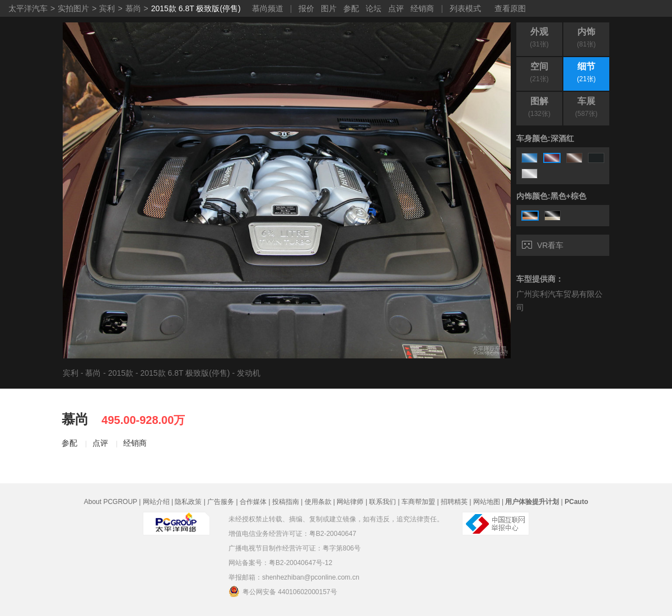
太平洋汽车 (28, 8)
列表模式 (465, 8)
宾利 (107, 8)
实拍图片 (73, 8)
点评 (396, 8)
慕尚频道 (268, 8)
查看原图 (510, 8)
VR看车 (543, 245)
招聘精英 (454, 502)
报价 (306, 8)
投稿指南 (286, 502)
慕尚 (133, 8)
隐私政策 (188, 502)
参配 (351, 8)
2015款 (121, 373)
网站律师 (350, 502)
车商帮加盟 (418, 502)
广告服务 (221, 502)
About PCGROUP (111, 502)
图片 (329, 8)
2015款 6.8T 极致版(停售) (196, 8)
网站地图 (487, 502)
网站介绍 (156, 502)
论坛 (374, 8)
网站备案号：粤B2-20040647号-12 (280, 563)
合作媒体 (253, 502)
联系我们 (382, 502)
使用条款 (318, 502)
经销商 (422, 8)
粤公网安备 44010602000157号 (283, 591)
